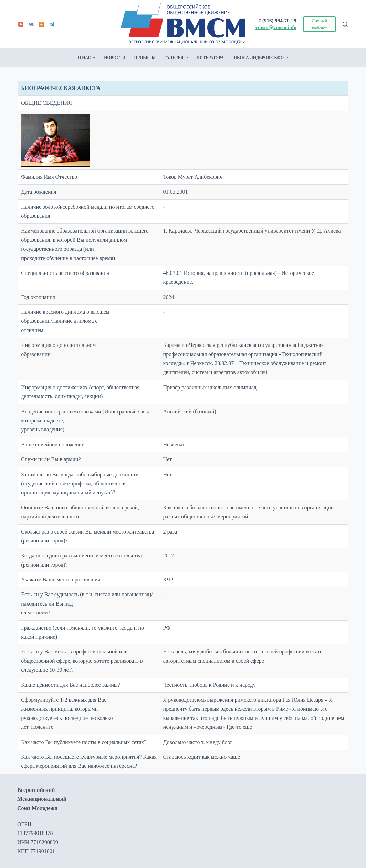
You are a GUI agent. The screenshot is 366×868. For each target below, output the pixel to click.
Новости (115, 58)
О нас (87, 58)
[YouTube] (21, 24)
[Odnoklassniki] (41, 24)
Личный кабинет (319, 24)
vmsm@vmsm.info (276, 27)
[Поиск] (345, 24)
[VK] (31, 24)
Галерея (176, 58)
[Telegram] (52, 24)
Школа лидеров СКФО (260, 58)
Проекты (145, 58)
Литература (210, 58)
